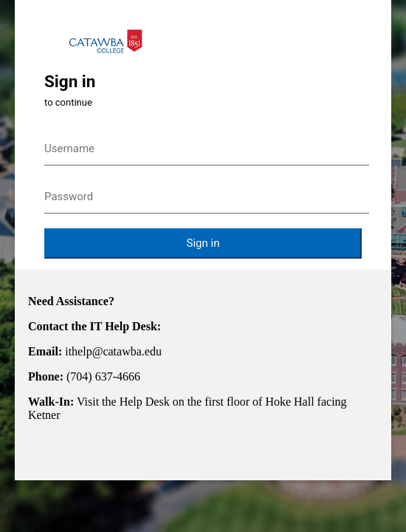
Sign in (203, 243)
